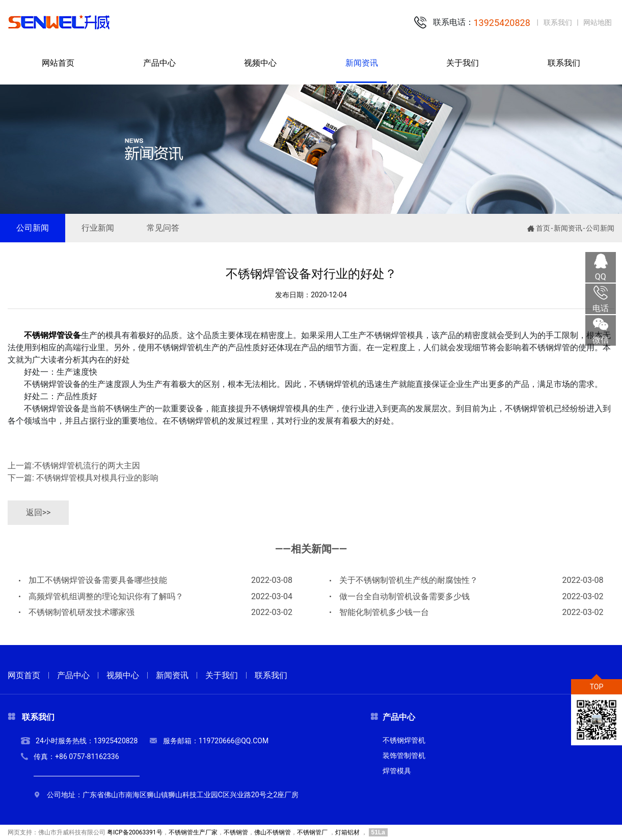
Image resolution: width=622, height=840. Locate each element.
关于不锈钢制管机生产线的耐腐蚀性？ (466, 580)
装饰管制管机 (404, 755)
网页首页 (24, 675)
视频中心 (123, 675)
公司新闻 (33, 228)
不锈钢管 (236, 832)
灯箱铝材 (347, 832)
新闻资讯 (568, 228)
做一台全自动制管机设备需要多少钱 (466, 597)
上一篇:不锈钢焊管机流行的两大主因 (74, 466)
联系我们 (558, 22)
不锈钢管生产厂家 (193, 832)
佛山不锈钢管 (273, 832)
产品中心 (73, 675)
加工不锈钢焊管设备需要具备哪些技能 (156, 580)
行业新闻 (98, 228)
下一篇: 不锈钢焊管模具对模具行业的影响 (83, 478)
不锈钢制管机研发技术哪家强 (156, 612)
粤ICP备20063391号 (135, 832)
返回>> (38, 512)
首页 (543, 228)
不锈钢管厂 (312, 832)
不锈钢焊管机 (404, 740)
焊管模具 (397, 771)
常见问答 (163, 228)
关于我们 (222, 675)
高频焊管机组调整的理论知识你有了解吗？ (156, 597)
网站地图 (598, 22)
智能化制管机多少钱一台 (466, 612)
